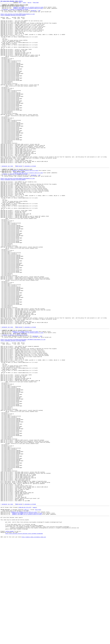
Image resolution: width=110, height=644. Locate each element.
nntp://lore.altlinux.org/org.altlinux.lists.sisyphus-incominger (24, 638)
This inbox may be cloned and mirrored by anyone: (15, 622)
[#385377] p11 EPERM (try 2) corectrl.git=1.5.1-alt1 (28, 8)
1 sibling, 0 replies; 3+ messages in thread (15, 208)
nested (20, 199)
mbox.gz (27, 610)
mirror (32, 3)
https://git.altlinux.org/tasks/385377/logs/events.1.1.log (18, 16)
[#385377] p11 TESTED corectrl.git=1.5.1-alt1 (25, 204)
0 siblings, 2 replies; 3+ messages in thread (15, 11)
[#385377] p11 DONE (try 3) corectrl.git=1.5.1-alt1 (28, 10)
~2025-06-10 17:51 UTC (25, 607)
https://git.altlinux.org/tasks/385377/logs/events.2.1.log (18, 213)
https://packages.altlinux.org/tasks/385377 (13, 18)
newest (35, 607)
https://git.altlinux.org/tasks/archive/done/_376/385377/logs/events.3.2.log (23, 406)
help (22, 3)
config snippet (10, 635)
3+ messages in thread (29, 199)
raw (39, 12)
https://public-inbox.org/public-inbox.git (34, 642)
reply (12, 199)
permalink (34, 12)
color (27, 3)
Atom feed (38, 3)
